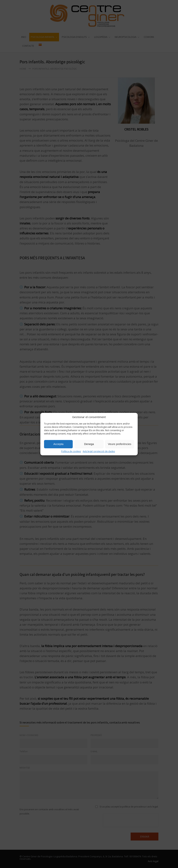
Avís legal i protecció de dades (99, 451)
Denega (89, 444)
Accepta (58, 444)
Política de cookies (71, 451)
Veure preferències (120, 444)
